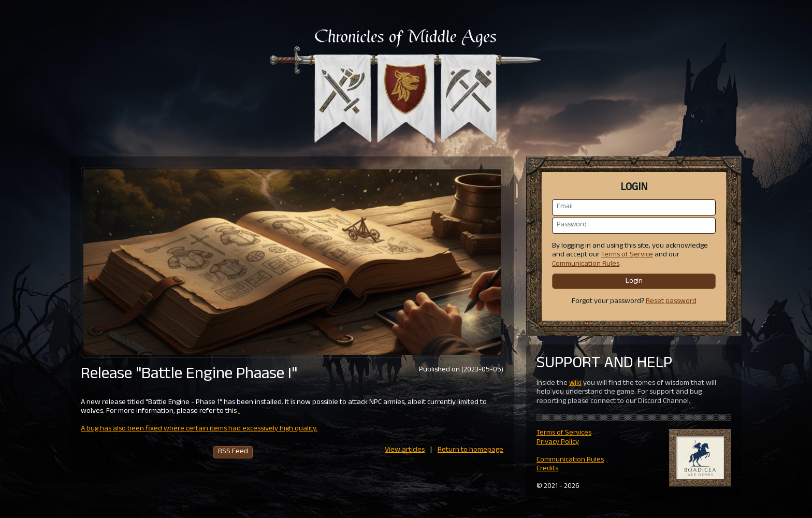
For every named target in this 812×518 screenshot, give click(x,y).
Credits (547, 469)
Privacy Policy (558, 443)
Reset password (671, 302)
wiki (575, 384)
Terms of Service (627, 255)
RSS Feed (233, 452)
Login (634, 282)
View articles (405, 450)
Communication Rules (586, 264)
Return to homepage (470, 450)
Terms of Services (564, 433)
